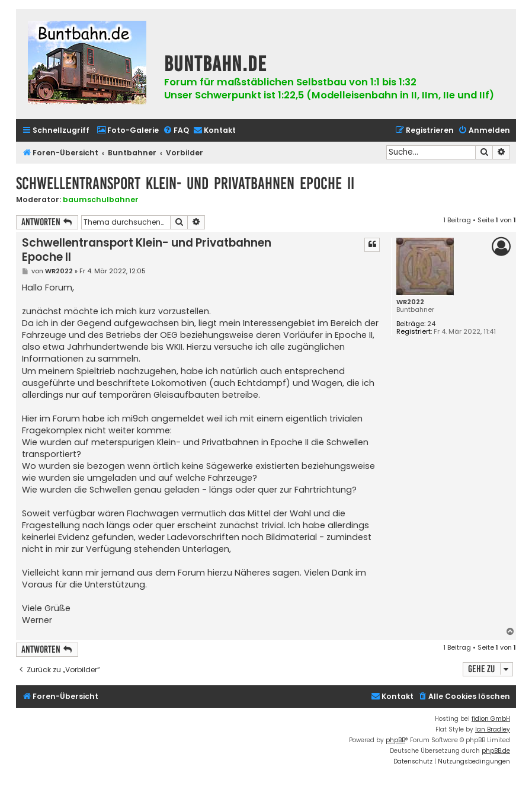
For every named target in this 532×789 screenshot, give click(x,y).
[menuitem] (128, 131)
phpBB (395, 740)
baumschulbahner (101, 199)
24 (431, 324)
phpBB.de (496, 751)
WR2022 (410, 302)
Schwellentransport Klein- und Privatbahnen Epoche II (185, 183)
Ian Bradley (493, 729)
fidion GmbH (491, 719)
